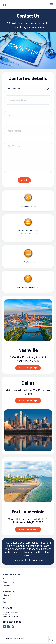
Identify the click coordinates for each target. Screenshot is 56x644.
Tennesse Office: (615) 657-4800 (28, 231)
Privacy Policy (48, 641)
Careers (6, 604)
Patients (6, 588)
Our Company (10, 593)
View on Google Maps (28, 370)
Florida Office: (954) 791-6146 (28, 235)
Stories (6, 601)
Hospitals (7, 580)
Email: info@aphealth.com (28, 207)
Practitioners (8, 584)
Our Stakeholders (12, 577)
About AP (7, 597)
